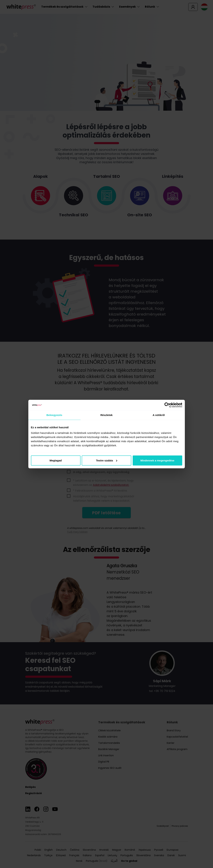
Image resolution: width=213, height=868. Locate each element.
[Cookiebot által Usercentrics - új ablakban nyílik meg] (167, 405)
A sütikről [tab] (159, 415)
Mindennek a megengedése (157, 460)
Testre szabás (107, 460)
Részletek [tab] (106, 415)
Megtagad (56, 460)
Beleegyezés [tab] (54, 415)
